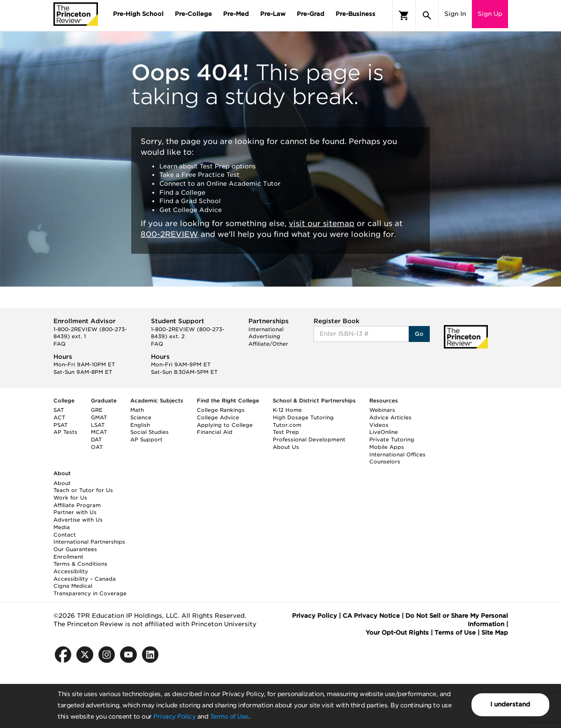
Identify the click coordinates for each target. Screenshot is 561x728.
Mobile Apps (387, 447)
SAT (59, 410)
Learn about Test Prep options (208, 166)
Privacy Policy (174, 717)
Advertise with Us (78, 520)
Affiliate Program (77, 505)
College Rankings (221, 410)
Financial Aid (215, 432)
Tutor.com (287, 425)
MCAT (99, 432)
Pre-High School (138, 14)
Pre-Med (236, 14)
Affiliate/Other (268, 344)
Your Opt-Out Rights (397, 633)
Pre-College (193, 14)
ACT (59, 417)
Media (62, 527)
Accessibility (71, 571)
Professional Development (309, 440)
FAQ (60, 344)
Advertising (264, 336)
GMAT (99, 417)
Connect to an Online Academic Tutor (220, 184)
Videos (379, 425)
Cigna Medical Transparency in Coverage (90, 590)
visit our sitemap (322, 224)
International (266, 329)
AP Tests (65, 432)
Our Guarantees (75, 549)
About (62, 483)
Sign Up (490, 14)
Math (137, 410)
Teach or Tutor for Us (83, 490)
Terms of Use (229, 717)
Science (141, 417)
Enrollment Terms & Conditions (80, 561)
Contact (65, 535)
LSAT (98, 425)
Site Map (495, 633)
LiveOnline (384, 432)
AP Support (146, 440)
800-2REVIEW (169, 234)
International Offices (397, 455)
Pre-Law (273, 14)
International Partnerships (89, 542)
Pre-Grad (310, 14)
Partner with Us (75, 512)
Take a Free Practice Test (199, 175)
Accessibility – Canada (85, 579)
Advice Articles (390, 417)
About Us (286, 447)
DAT (96, 440)
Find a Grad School (190, 201)
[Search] (427, 15)
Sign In (455, 14)
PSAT (60, 425)
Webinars (382, 410)
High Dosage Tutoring (303, 417)
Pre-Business (355, 14)
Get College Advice (191, 210)
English (140, 425)
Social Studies (150, 432)
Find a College (182, 193)
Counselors (385, 462)
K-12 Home (287, 410)
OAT (97, 447)
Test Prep (286, 432)
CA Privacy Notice (371, 616)
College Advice (218, 417)
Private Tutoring (392, 440)
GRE (97, 410)
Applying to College (225, 425)
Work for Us (70, 498)
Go (419, 334)
